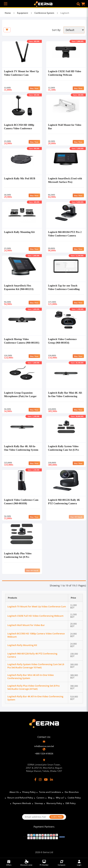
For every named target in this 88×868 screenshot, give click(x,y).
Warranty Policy (54, 803)
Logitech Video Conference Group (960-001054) (62, 341)
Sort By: (56, 30)
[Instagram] (40, 779)
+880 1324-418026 (44, 754)
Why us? (60, 798)
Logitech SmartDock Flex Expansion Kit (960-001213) (19, 287)
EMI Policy (71, 803)
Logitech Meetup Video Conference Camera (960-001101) (22, 341)
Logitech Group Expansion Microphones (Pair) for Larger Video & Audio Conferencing (20, 396)
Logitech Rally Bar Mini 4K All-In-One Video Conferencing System (65, 396)
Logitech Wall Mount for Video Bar (26, 625)
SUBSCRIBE (57, 817)
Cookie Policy (74, 798)
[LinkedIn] (51, 779)
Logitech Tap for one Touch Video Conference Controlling (64, 287)
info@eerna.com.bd (44, 746)
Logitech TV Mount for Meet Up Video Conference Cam (21, 73)
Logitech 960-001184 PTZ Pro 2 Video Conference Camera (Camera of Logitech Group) (65, 235)
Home (8, 13)
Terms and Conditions (50, 792)
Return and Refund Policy (20, 798)
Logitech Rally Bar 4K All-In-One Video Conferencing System (21, 448)
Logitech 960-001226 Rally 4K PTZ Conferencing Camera (64, 502)
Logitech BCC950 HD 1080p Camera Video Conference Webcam (19, 128)
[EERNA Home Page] (44, 4)
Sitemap (39, 803)
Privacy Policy (29, 792)
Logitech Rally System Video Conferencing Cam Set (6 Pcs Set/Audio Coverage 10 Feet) (64, 450)
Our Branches (72, 792)
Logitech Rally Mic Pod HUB (20, 178)
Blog (50, 798)
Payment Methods (22, 803)
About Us (14, 792)
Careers (40, 798)
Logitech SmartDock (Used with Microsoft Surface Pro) (65, 180)
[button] (78, 4)
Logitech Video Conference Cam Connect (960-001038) (21, 502)
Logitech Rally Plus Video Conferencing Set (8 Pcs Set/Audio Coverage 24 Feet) (19, 557)
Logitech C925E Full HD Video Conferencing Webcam (65, 73)
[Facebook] (35, 779)
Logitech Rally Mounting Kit (19, 232)
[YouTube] (46, 779)
